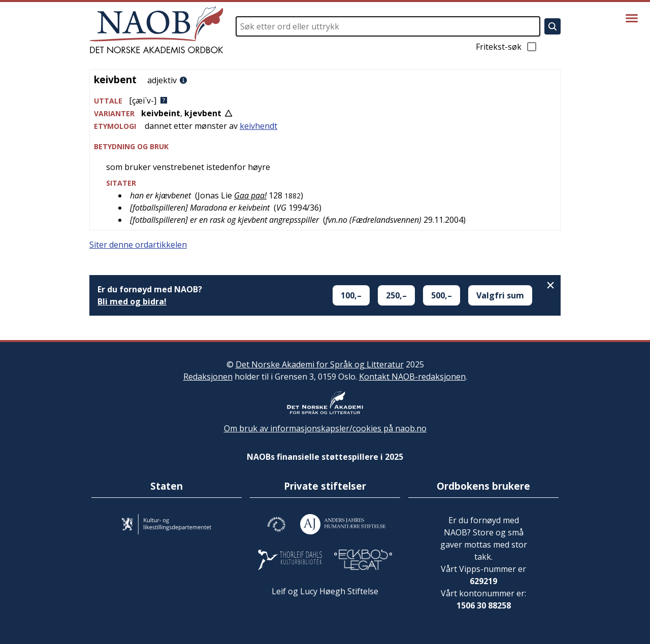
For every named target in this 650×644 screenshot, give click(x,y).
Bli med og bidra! (132, 301)
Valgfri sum (500, 295)
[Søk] (552, 26)
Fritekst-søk (507, 47)
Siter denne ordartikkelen (138, 245)
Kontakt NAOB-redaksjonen (412, 377)
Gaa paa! (250, 195)
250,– (396, 295)
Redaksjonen (208, 377)
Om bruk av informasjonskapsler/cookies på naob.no (325, 428)
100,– (351, 295)
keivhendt (258, 126)
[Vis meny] (632, 18)
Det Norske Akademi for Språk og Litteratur (320, 364)
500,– (442, 295)
